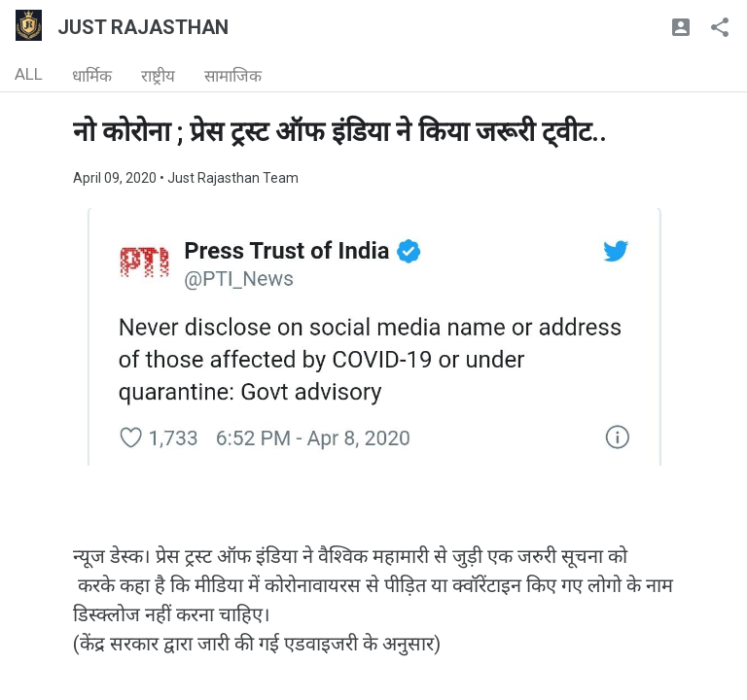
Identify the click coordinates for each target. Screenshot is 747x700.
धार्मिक (92, 76)
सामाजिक (233, 76)
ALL (29, 74)
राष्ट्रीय (158, 76)
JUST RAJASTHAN (143, 27)
